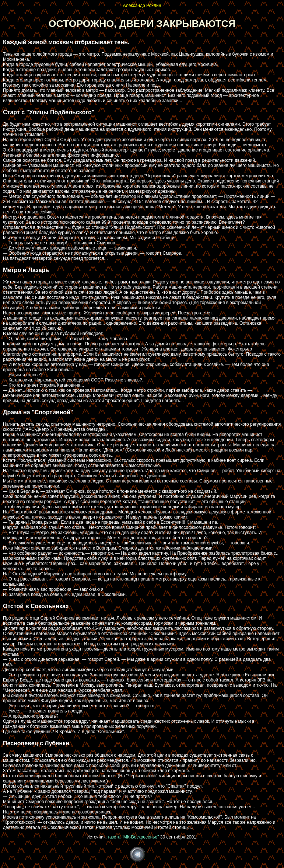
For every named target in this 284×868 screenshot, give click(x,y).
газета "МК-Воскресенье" (134, 837)
